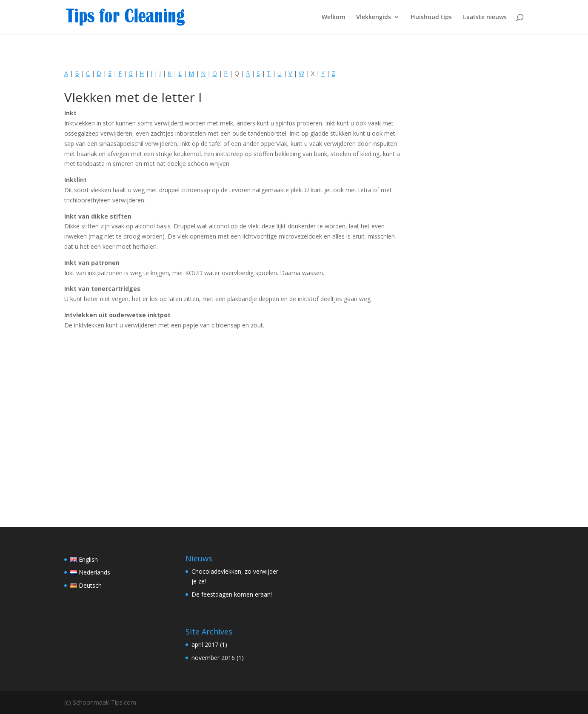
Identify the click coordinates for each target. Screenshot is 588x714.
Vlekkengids (374, 17)
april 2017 (205, 644)
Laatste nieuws (485, 17)
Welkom (333, 17)
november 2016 (213, 658)
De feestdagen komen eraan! (232, 594)
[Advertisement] (233, 423)
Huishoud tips (431, 17)
